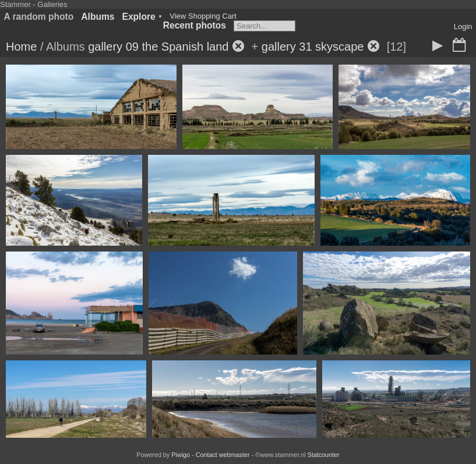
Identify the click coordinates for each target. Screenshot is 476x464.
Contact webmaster (223, 455)
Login (463, 26)
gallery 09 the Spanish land (158, 47)
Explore (139, 17)
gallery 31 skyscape (313, 47)
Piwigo (181, 455)
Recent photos (195, 25)
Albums (98, 17)
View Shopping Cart (203, 16)
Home (21, 47)
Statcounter (324, 455)
